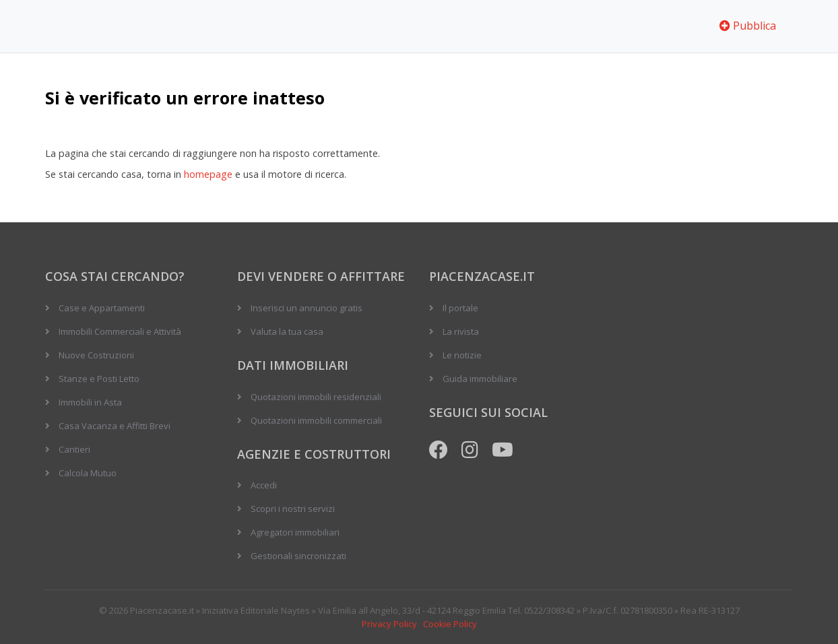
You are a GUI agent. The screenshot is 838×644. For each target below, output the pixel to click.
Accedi (264, 485)
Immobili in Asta (90, 402)
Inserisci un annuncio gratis (307, 308)
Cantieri (74, 449)
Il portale (460, 308)
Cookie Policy (450, 624)
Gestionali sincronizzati (298, 556)
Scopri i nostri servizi (293, 509)
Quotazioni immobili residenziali (316, 397)
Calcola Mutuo (88, 473)
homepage (208, 174)
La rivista (461, 331)
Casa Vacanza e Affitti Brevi (115, 426)
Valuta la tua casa (287, 331)
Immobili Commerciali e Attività (120, 331)
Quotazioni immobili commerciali (316, 420)
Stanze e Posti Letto (99, 379)
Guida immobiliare (480, 379)
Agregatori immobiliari (295, 532)
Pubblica (748, 26)
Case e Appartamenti (102, 308)
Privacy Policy (389, 624)
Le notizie (462, 355)
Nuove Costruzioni (96, 355)
